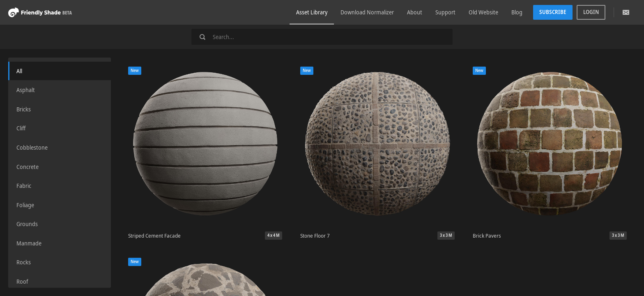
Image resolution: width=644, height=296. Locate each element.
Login (591, 12)
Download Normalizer (367, 12)
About (415, 12)
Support (445, 12)
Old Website (483, 12)
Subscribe (553, 12)
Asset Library (312, 12)
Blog (517, 12)
